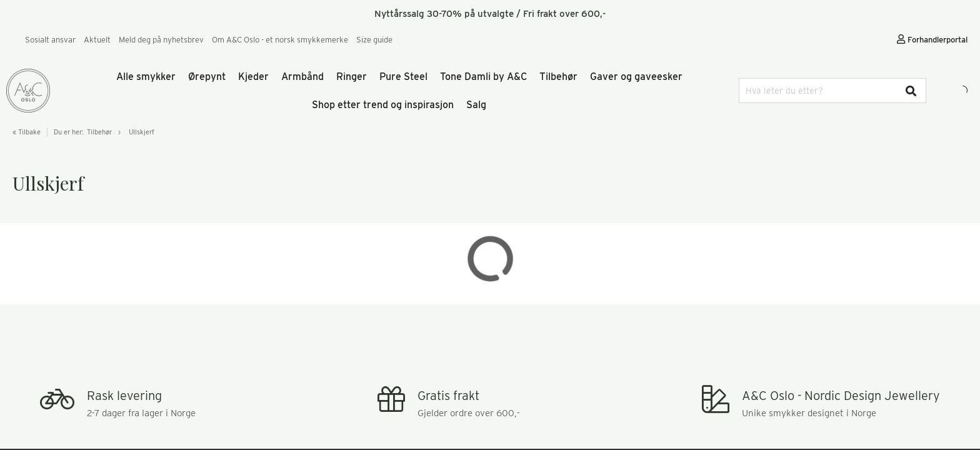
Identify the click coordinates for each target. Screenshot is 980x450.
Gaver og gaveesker (636, 77)
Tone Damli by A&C (483, 77)
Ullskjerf (142, 132)
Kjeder (253, 77)
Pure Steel (403, 77)
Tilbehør (558, 77)
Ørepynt (207, 77)
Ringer (352, 77)
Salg (476, 105)
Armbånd (302, 77)
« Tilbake (27, 132)
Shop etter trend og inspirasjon (383, 105)
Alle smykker (146, 77)
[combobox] (832, 91)
